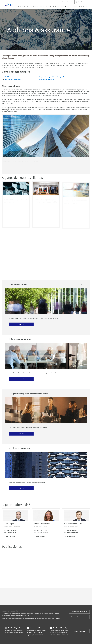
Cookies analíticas (36, 628)
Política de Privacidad (53, 618)
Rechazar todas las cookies (79, 617)
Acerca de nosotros (71, 7)
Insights (49, 7)
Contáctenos (83, 7)
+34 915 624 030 (41, 533)
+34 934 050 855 (11, 531)
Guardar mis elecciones (80, 631)
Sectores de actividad (25, 7)
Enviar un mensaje (11, 533)
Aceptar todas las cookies (79, 612)
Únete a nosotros (58, 7)
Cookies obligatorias (15, 628)
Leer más (21, 324)
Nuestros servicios (39, 7)
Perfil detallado (9, 537)
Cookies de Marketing (60, 628)
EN (68, 2)
